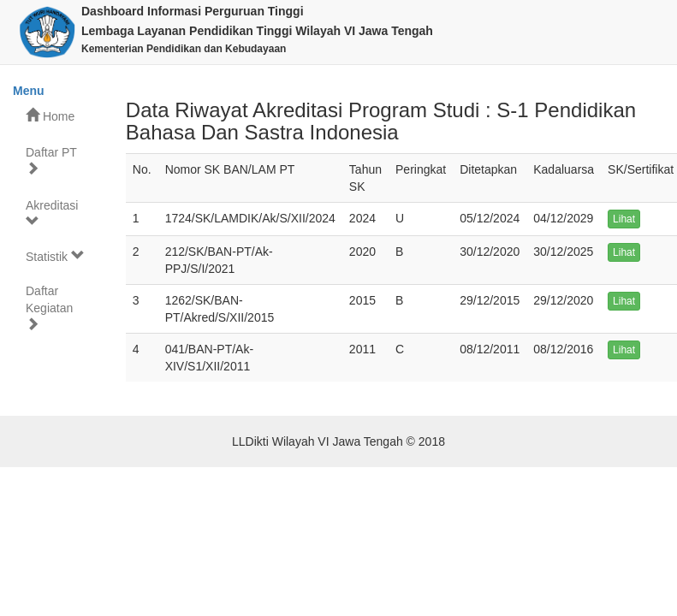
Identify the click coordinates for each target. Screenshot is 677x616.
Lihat (624, 219)
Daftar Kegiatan (49, 308)
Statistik (55, 256)
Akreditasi (52, 213)
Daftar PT (51, 160)
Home (50, 116)
